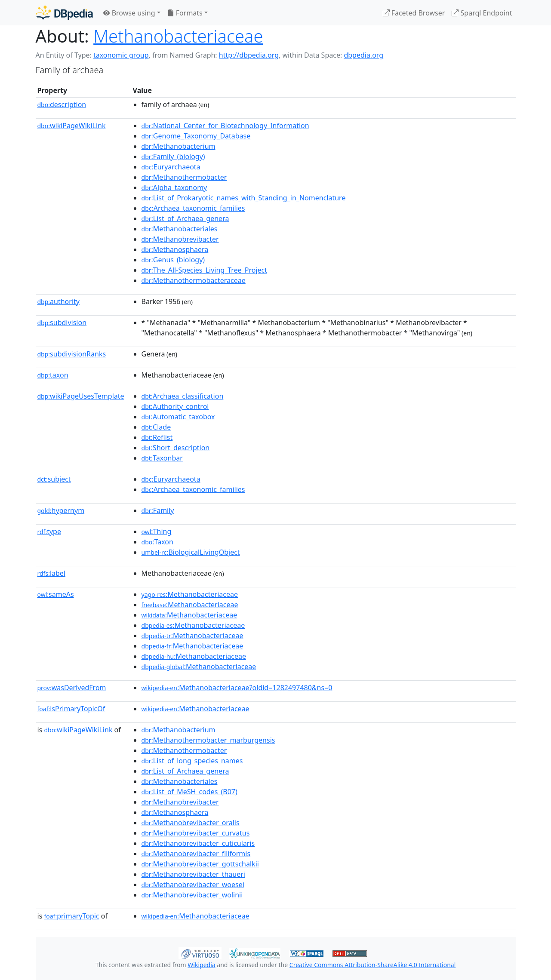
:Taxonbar (162, 458)
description (62, 104)
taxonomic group (121, 55)
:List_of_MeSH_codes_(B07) (189, 792)
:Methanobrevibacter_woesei (193, 885)
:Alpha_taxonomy (174, 187)
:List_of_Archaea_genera (185, 218)
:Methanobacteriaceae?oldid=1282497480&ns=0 (237, 688)
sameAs (56, 594)
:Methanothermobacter (184, 177)
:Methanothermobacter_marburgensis (208, 740)
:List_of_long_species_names (192, 761)
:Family (158, 510)
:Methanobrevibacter (180, 239)
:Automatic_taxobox (178, 417)
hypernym (61, 510)
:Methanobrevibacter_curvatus (196, 833)
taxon (53, 375)
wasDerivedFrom (72, 688)
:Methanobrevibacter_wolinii (192, 895)
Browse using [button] (129, 13)
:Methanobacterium (179, 146)
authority (58, 301)
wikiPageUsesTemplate (81, 396)
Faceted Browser (414, 13)
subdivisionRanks (72, 354)
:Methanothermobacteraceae (194, 280)
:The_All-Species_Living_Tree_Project (205, 270)
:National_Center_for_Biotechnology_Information (225, 126)
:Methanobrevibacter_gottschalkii (200, 864)
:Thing (157, 531)
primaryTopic (71, 916)
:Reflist (157, 437)
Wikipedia (201, 965)
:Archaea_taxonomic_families (193, 208)
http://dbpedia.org (249, 55)
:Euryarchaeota (171, 167)
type (49, 531)
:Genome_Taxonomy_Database (196, 136)
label (52, 573)
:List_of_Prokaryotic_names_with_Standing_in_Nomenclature (244, 198)
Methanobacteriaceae (178, 36)
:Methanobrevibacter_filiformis (196, 854)
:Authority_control (175, 406)
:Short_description (176, 448)
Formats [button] (185, 13)
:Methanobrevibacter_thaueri (193, 874)
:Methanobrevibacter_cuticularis (198, 843)
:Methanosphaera (175, 249)
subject (54, 479)
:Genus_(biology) (173, 260)
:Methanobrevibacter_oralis (191, 823)
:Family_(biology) (173, 157)
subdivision (62, 323)
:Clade (156, 427)
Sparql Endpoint (482, 13)
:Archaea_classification (183, 396)
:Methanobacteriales (180, 229)
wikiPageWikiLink (72, 126)
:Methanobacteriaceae (190, 594)
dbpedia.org (363, 55)
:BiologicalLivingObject (191, 552)
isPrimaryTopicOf (71, 709)
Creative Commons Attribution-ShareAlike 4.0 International (372, 965)
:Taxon (157, 542)
